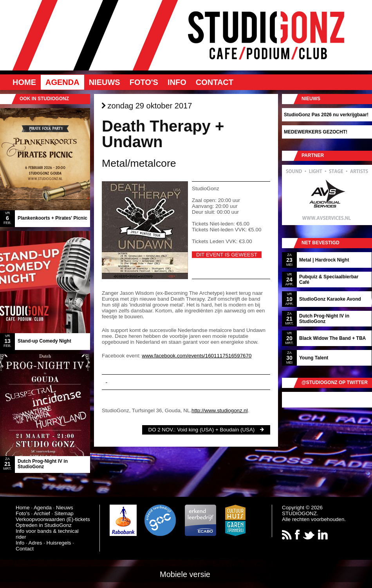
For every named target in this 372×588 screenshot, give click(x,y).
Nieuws (105, 82)
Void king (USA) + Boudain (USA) (216, 430)
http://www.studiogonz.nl (220, 410)
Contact (215, 82)
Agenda (62, 82)
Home (24, 82)
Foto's (144, 82)
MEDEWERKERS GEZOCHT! (316, 132)
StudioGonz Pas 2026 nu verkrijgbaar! (326, 115)
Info (177, 82)
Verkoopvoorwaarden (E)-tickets (53, 519)
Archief (42, 513)
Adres (35, 543)
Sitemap (64, 513)
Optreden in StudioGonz (44, 525)
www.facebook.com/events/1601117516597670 (197, 356)
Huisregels (59, 543)
